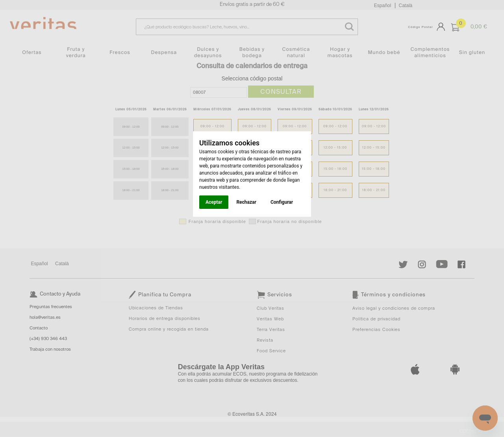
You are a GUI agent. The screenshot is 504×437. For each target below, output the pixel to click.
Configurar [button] (282, 202)
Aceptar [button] (214, 202)
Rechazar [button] (246, 202)
